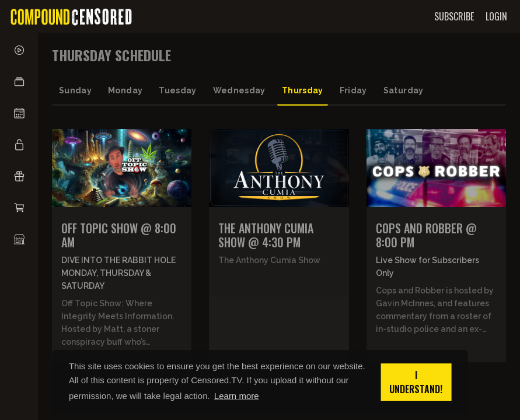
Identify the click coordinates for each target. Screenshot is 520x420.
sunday (75, 90)
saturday (404, 90)
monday (125, 90)
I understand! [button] (416, 382)
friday (353, 90)
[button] (19, 82)
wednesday (239, 90)
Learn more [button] (237, 396)
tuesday (177, 90)
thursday (303, 90)
